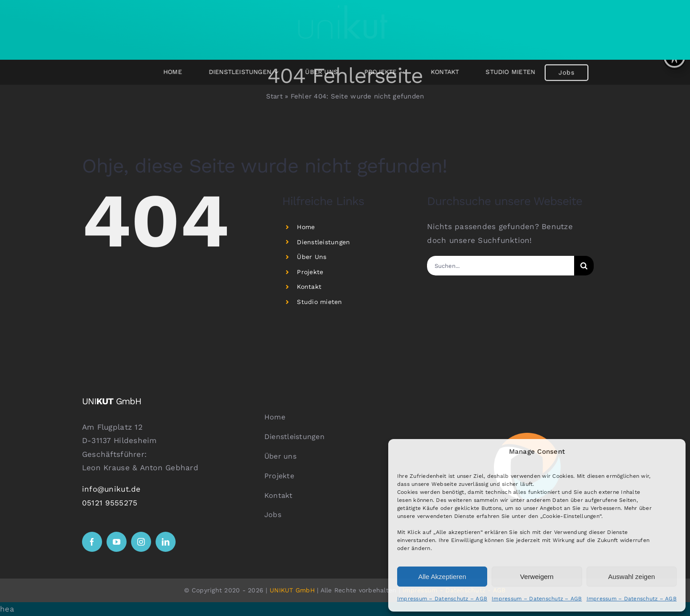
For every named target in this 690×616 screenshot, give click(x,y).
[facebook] (92, 542)
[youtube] (117, 542)
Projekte (310, 272)
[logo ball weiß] (527, 436)
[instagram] (141, 542)
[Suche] (584, 266)
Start (274, 96)
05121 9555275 (110, 503)
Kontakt (309, 287)
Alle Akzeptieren (442, 577)
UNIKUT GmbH (292, 590)
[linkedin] (166, 542)
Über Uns (312, 257)
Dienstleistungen (323, 242)
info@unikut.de (111, 489)
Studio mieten (319, 302)
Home (306, 227)
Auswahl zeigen (631, 577)
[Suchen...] (500, 266)
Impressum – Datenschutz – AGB (442, 599)
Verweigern (537, 577)
